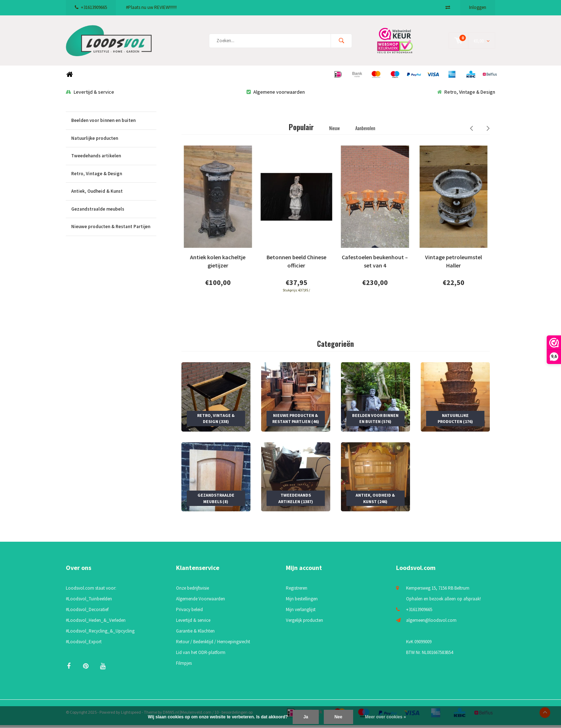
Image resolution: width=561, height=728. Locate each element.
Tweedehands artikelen (114, 159)
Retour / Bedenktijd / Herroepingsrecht (213, 645)
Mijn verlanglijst (301, 613)
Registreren (297, 591)
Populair (301, 130)
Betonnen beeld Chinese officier (296, 264)
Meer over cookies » (386, 717)
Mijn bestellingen (302, 602)
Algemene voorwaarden (276, 95)
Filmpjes (184, 666)
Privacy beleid (189, 613)
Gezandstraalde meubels (114, 212)
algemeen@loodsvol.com (431, 623)
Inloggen (478, 7)
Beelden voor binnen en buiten (114, 124)
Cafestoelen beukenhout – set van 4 (375, 264)
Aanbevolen (365, 131)
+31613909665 (91, 7)
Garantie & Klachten (195, 634)
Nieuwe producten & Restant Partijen (114, 230)
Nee (338, 717)
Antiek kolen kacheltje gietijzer (218, 264)
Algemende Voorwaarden (201, 602)
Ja (306, 717)
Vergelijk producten (304, 623)
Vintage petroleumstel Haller (453, 264)
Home (69, 77)
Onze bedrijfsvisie (192, 591)
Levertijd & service (90, 95)
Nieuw (335, 131)
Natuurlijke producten (114, 141)
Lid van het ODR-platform (201, 656)
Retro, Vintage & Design (466, 95)
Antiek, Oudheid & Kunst (114, 194)
